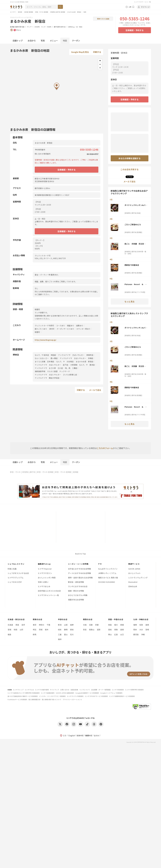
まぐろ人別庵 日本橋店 (44, 362)
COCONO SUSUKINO (107, 582)
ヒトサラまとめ (44, 587)
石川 (72, 634)
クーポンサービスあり (65, 329)
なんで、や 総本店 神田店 (45, 355)
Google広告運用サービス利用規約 (87, 693)
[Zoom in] (100, 61)
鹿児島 (136, 634)
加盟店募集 (74, 690)
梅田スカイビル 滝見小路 (108, 578)
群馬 (35, 634)
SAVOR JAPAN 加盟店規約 (65, 693)
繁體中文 (89, 735)
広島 (116, 634)
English (72, 735)
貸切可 (52, 329)
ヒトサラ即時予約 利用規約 (134, 690)
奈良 (85, 630)
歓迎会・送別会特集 (76, 582)
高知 (110, 630)
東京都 (20, 12)
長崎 (147, 625)
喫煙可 (37, 332)
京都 (97, 625)
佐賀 (141, 625)
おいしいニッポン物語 (47, 578)
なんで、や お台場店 (65, 362)
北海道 (10, 625)
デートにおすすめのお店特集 (79, 573)
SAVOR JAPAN (134, 569)
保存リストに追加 (103, 19)
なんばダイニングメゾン (108, 569)
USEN (10, 690)
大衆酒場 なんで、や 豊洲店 (83, 365)
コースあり (61, 326)
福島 (9, 634)
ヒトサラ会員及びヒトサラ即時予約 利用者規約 (24, 693)
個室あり (71, 326)
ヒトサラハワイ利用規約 (75, 696)
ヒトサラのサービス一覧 (143, 2)
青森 (17, 625)
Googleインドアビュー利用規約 (111, 693)
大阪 (85, 625)
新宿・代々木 (15, 472)
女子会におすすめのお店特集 (79, 569)
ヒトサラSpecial (45, 569)
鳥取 (116, 630)
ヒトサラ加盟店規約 (48, 693)
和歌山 (92, 630)
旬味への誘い (43, 582)
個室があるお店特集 (76, 600)
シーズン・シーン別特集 (78, 564)
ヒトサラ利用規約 (118, 690)
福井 (60, 639)
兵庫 (91, 625)
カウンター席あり (83, 329)
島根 (122, 630)
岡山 (110, 634)
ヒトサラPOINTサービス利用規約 (96, 696)
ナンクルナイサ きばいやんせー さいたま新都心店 (56, 375)
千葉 (48, 625)
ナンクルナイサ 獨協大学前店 (47, 378)
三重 (60, 634)
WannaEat (133, 582)
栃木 (47, 630)
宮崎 (147, 630)
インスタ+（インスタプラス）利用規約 (52, 696)
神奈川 (42, 625)
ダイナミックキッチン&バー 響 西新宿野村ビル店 (136, 205)
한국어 (97, 735)
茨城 (41, 630)
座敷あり (80, 326)
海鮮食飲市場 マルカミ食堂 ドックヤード (52, 371)
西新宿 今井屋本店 (132, 265)
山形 (22, 630)
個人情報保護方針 (34, 699)
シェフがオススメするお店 (18, 573)
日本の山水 (133, 587)
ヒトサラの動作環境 (42, 690)
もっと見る (130, 301)
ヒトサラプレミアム (16, 578)
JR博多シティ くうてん (107, 573)
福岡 (135, 625)
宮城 (9, 630)
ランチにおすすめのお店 (78, 587)
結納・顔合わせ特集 (76, 591)
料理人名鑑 (12, 569)
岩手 (23, 625)
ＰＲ (100, 564)
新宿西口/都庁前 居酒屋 (58, 12)
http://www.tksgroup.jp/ (45, 340)
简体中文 (80, 735)
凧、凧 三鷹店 (71, 368)
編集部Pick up (44, 564)
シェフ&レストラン (16, 564)
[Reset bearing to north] (100, 68)
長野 (72, 625)
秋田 (15, 630)
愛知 (72, 630)
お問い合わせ (65, 690)
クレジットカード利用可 (44, 326)
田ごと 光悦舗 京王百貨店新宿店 (135, 244)
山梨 (66, 625)
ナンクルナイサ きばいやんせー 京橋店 (76, 358)
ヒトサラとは (29, 690)
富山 (66, 634)
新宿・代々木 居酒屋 (42, 12)
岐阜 (60, 630)
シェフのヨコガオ (15, 582)
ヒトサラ (13, 12)
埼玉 (35, 630)
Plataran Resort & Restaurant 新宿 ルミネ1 (136, 284)
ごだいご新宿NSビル (133, 224)
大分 (141, 630)
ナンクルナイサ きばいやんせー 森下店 (51, 365)
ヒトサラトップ (18, 690)
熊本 (135, 630)
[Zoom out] (100, 64)
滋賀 (99, 630)
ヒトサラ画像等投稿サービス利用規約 (122, 696)
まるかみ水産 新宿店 (74, 12)
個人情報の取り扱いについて (52, 699)
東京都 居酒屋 (29, 12)
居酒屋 (12, 27)
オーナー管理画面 (105, 690)
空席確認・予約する (135, 30)
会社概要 (94, 690)
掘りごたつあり (41, 329)
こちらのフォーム (105, 448)
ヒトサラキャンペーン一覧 (48, 595)
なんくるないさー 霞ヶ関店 (46, 358)
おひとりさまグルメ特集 (78, 595)
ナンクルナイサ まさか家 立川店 (49, 368)
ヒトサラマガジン (45, 573)
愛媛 (122, 625)
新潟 (60, 625)
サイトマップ (54, 690)
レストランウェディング (138, 578)
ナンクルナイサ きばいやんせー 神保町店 (76, 355)
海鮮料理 (18, 27)
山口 (122, 634)
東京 (35, 625)
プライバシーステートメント (72, 699)
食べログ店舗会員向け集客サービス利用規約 (23, 696)
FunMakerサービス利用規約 (17, 699)
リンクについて (85, 690)
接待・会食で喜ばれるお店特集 (80, 578)
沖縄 (143, 634)
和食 (23, 27)
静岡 (66, 630)
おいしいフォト (134, 573)
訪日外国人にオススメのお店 (49, 591)
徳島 (110, 625)
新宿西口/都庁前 (29, 472)
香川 (116, 625)
